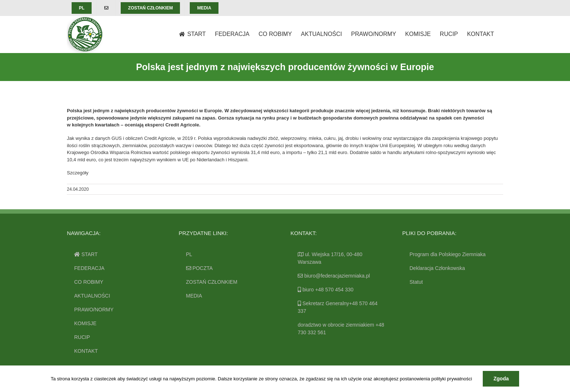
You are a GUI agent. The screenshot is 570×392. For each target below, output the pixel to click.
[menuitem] (82, 8)
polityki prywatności (451, 379)
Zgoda (501, 379)
